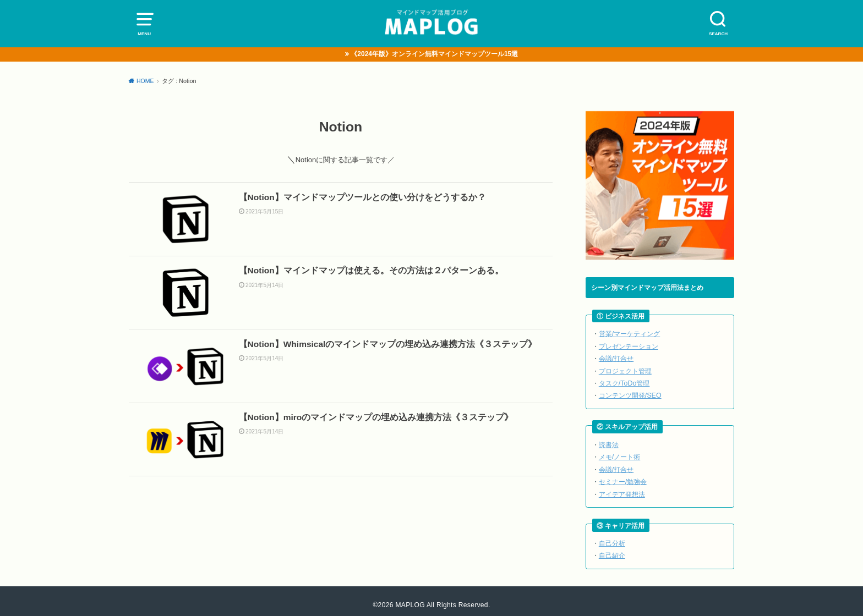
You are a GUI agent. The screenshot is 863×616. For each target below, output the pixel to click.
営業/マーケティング (629, 334)
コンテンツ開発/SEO (630, 392)
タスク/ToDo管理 (624, 381)
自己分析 (612, 536)
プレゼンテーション (629, 346)
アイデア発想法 (622, 488)
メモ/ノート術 (619, 452)
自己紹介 (612, 548)
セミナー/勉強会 (623, 476)
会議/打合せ (616, 357)
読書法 (609, 441)
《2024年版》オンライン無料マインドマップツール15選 (435, 54)
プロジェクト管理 (625, 369)
